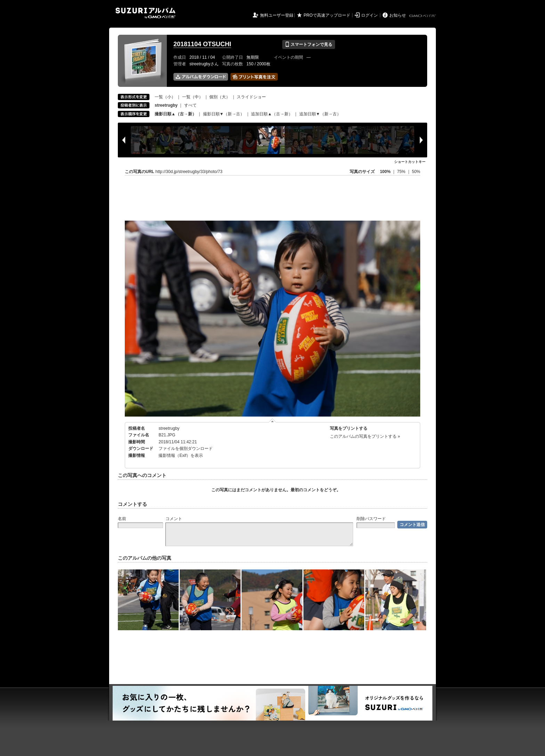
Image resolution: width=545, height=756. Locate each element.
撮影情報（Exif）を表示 (181, 455)
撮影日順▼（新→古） (224, 114)
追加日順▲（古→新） (272, 114)
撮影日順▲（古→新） (176, 114)
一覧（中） (193, 97)
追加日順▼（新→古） (320, 114)
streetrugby (169, 428)
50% (416, 172)
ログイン (369, 15)
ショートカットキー (410, 162)
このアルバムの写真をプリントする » (365, 436)
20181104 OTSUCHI (202, 44)
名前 (122, 519)
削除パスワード (371, 519)
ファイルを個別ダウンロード (186, 449)
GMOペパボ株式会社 (423, 16)
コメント (174, 519)
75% (402, 172)
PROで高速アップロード (327, 15)
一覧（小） (165, 97)
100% (385, 172)
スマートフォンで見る (308, 44)
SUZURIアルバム (145, 13)
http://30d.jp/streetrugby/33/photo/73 (189, 172)
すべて (190, 105)
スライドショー (251, 97)
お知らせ (398, 15)
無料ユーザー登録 (277, 15)
